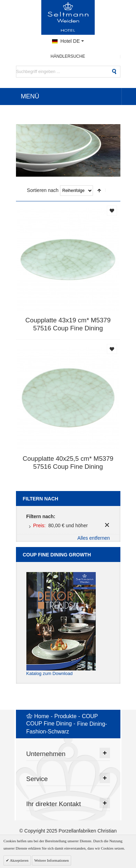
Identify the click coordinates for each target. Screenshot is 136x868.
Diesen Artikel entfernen (107, 525)
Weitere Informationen (52, 860)
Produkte (66, 716)
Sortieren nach (43, 190)
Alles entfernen (93, 538)
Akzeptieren (19, 860)
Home (42, 716)
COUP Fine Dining (49, 724)
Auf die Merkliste (112, 211)
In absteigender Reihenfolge (99, 191)
